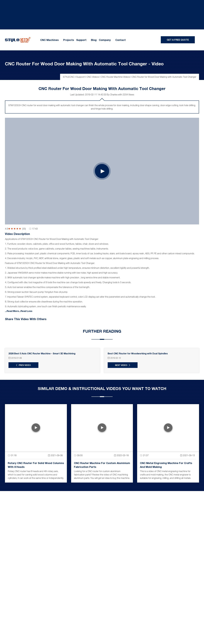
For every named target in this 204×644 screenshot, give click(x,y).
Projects (69, 40)
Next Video (120, 365)
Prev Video (24, 365)
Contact (120, 40)
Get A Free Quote (178, 40)
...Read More (12, 311)
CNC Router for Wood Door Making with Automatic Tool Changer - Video (84, 64)
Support (81, 40)
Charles (114, 95)
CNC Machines (49, 40)
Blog (94, 40)
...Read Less (26, 311)
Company (105, 40)
